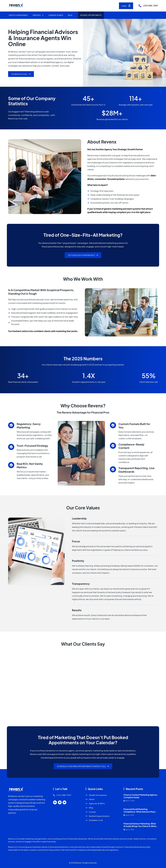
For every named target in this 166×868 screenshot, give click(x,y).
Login (126, 6)
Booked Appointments (91, 15)
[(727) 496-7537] (140, 6)
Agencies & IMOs (56, 15)
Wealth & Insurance (18, 15)
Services (38, 15)
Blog (70, 15)
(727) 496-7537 (151, 6)
